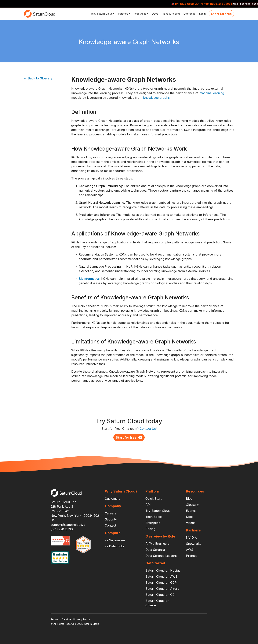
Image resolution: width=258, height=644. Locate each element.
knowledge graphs (156, 98)
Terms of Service (61, 619)
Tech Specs (154, 517)
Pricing (150, 529)
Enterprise (189, 14)
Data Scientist (155, 550)
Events (191, 511)
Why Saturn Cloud (101, 14)
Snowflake (194, 544)
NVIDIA (191, 538)
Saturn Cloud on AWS (161, 576)
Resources (140, 14)
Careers (111, 513)
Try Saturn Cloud (158, 511)
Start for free (221, 14)
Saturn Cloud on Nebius (163, 570)
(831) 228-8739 (62, 529)
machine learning (212, 93)
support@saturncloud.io (68, 525)
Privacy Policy (82, 619)
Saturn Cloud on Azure (162, 589)
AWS (190, 550)
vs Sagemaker (115, 540)
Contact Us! (148, 429)
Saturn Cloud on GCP (161, 583)
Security (111, 519)
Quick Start (153, 499)
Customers (113, 499)
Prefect (191, 556)
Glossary (192, 505)
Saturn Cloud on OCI (160, 595)
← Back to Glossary (38, 78)
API (148, 505)
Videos (191, 523)
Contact (110, 525)
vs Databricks (115, 546)
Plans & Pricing (170, 14)
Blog (189, 499)
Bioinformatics (89, 279)
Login (202, 14)
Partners (123, 14)
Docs (155, 14)
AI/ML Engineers (157, 544)
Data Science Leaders (161, 556)
